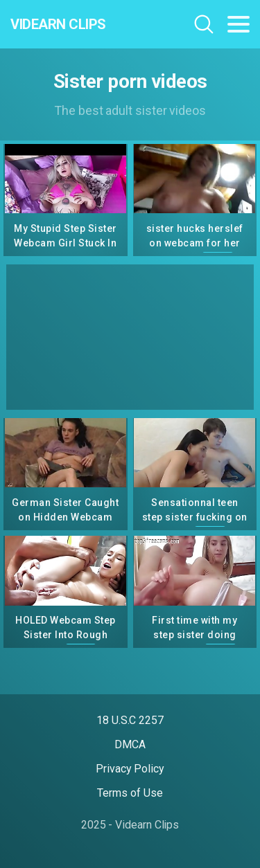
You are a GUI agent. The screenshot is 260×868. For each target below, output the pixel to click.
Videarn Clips (58, 24)
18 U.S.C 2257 (130, 720)
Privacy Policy (130, 769)
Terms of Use (130, 793)
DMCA (130, 744)
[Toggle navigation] (239, 24)
